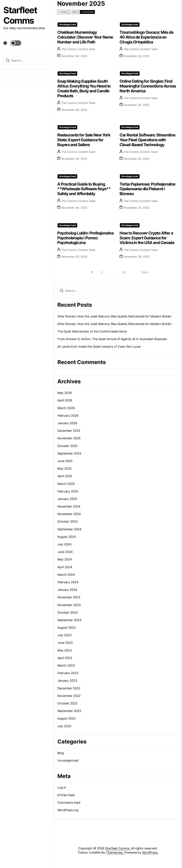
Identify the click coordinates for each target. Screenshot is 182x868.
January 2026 (67, 423)
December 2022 (69, 688)
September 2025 (69, 453)
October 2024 (67, 521)
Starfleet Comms (20, 15)
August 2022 (66, 718)
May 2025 (65, 469)
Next (145, 272)
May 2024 (65, 559)
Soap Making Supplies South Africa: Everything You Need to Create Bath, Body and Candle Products (84, 88)
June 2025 (65, 461)
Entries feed (66, 795)
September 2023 (69, 620)
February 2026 (68, 416)
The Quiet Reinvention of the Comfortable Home (92, 331)
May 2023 (65, 650)
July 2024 (64, 544)
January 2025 (67, 499)
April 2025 (65, 476)
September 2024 (69, 529)
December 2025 (69, 431)
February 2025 (68, 491)
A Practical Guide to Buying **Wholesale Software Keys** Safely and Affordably (84, 189)
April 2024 (65, 567)
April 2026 (65, 400)
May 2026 (65, 393)
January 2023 (67, 681)
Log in (62, 787)
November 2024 (69, 514)
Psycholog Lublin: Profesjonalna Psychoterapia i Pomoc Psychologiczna (85, 238)
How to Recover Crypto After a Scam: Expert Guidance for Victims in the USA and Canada (147, 238)
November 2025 (69, 438)
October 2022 (67, 703)
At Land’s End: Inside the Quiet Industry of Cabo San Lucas (99, 347)
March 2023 (66, 665)
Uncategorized (67, 24)
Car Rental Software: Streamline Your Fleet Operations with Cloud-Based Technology (147, 140)
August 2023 (66, 628)
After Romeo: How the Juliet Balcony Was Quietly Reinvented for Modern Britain (114, 316)
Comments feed (69, 803)
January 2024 (67, 590)
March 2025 (66, 484)
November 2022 (69, 696)
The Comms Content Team (78, 49)
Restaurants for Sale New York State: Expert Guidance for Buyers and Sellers (84, 140)
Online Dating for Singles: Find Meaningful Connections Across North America (148, 86)
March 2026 (66, 408)
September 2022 (69, 711)
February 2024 (68, 582)
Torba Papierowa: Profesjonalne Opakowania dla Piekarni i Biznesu (147, 189)
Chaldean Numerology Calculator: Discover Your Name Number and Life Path (85, 37)
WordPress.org (68, 810)
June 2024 (65, 552)
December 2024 (69, 506)
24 (124, 272)
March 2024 (66, 575)
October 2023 (67, 612)
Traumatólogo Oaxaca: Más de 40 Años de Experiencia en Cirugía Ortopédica (146, 37)
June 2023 (65, 643)
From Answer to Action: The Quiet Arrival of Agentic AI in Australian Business (112, 339)
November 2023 (69, 605)
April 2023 (65, 658)
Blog (61, 753)
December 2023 (69, 597)
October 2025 (67, 446)
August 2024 (67, 537)
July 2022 (64, 726)
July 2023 (64, 635)
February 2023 (68, 673)
